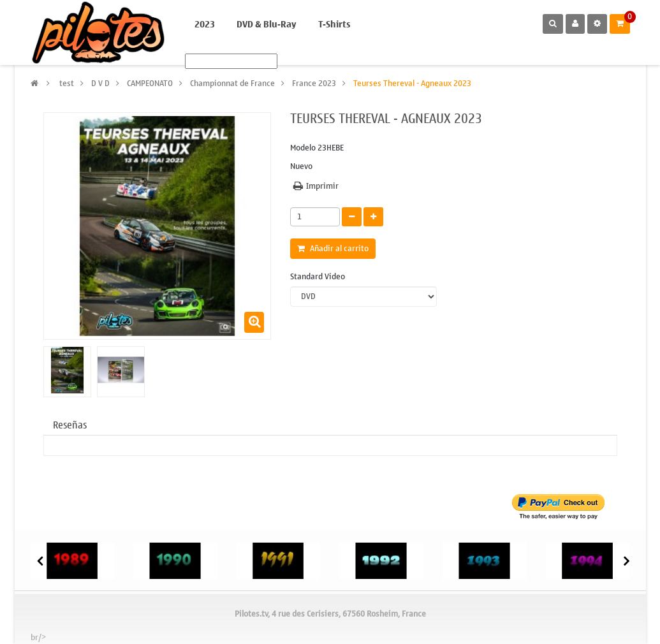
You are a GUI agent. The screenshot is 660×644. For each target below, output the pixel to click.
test (67, 83)
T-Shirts (334, 25)
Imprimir (322, 186)
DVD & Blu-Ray (267, 25)
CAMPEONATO (150, 83)
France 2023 (314, 83)
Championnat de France (232, 83)
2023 (205, 25)
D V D (100, 83)
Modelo (303, 148)
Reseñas (70, 425)
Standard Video (319, 277)
